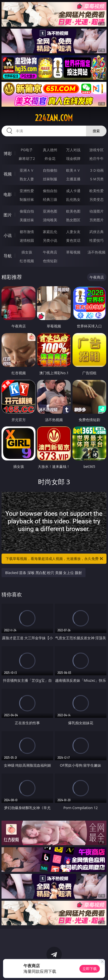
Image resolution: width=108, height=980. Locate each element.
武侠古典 (97, 232)
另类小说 (50, 240)
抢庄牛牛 (97, 158)
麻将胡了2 (27, 158)
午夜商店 (50, 252)
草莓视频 (73, 252)
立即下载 (90, 969)
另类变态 (97, 199)
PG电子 (27, 150)
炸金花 (50, 158)
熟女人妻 (27, 179)
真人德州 (50, 150)
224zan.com (54, 118)
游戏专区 (97, 150)
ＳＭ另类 (97, 179)
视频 (8, 174)
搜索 (96, 131)
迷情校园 (27, 240)
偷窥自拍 (27, 211)
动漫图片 (97, 211)
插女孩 (27, 252)
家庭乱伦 (50, 232)
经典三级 (50, 199)
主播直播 (73, 179)
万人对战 (73, 150)
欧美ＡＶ (73, 170)
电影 (8, 194)
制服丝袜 (27, 199)
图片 (8, 215)
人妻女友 (73, 232)
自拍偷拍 (50, 170)
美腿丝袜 (27, 220)
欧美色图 (73, 211)
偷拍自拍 (50, 191)
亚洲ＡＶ (27, 170)
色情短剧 (50, 261)
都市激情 (27, 232)
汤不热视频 (97, 252)
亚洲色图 (50, 211)
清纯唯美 (50, 220)
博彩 (8, 153)
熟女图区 (73, 220)
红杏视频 (27, 261)
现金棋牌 (73, 158)
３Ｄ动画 (97, 170)
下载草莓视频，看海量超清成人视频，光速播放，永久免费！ (55, 559)
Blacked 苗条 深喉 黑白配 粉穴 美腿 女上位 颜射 (44, 573)
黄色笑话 (73, 240)
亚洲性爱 (27, 191)
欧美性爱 (97, 191)
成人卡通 (73, 191)
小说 (8, 235)
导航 (8, 256)
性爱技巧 (97, 240)
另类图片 (97, 220)
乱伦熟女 (73, 199)
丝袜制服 (50, 179)
